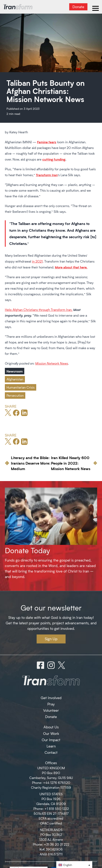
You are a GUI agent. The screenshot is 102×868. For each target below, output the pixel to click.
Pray (51, 704)
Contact (51, 752)
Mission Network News (52, 363)
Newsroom (15, 371)
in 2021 (37, 261)
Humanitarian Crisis (21, 387)
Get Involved (51, 698)
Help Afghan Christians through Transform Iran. (39, 310)
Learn (51, 746)
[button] (74, 865)
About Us (51, 727)
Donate (78, 7)
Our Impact (51, 740)
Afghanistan (15, 379)
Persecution (15, 395)
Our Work (51, 733)
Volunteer (51, 710)
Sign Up (51, 639)
